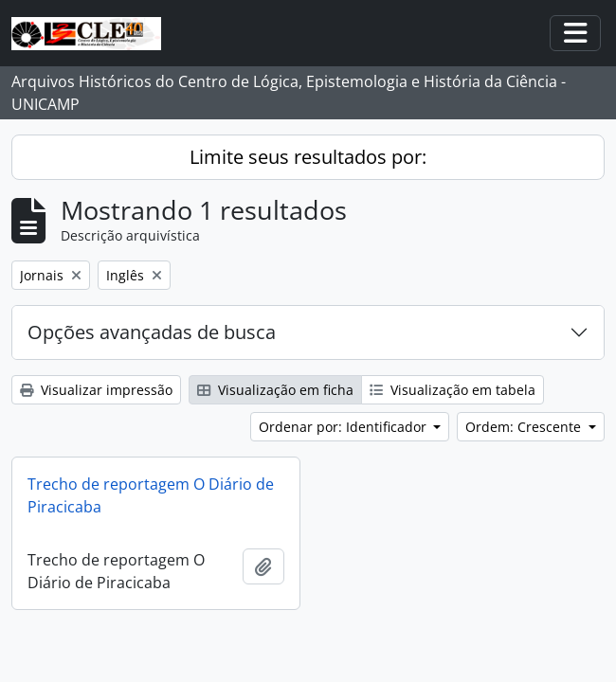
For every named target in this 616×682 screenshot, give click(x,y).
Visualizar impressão (96, 390)
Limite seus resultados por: (308, 157)
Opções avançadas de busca (152, 332)
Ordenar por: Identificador (344, 427)
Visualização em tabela (453, 390)
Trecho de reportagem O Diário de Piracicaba (151, 495)
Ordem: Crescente (525, 427)
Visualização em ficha (275, 390)
